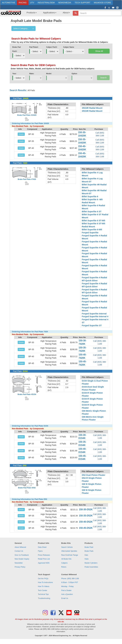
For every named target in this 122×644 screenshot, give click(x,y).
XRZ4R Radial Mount (92, 108)
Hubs (87, 559)
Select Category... (21, 28)
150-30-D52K (86, 509)
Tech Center (43, 590)
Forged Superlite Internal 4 (95, 316)
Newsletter (19, 563)
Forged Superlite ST (92, 326)
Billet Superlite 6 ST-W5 (93, 221)
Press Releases (44, 555)
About (66, 13)
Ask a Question (67, 594)
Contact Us (19, 551)
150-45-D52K (86, 528)
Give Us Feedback (22, 555)
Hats (86, 555)
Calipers (64, 563)
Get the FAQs (43, 579)
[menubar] (47, 13)
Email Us (65, 598)
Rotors (64, 567)
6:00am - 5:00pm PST (70, 582)
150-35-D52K (86, 516)
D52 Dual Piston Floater (94, 475)
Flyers (40, 551)
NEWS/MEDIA (65, 3)
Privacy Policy (20, 567)
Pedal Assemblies (91, 567)
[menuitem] (31, 13)
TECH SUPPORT (82, 3)
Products (32, 13)
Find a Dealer (66, 590)
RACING (23, 3)
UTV (32, 3)
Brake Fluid (89, 547)
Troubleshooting (44, 598)
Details (21, 134)
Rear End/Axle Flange (70, 555)
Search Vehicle (67, 547)
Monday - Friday (67, 586)
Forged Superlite (90, 233)
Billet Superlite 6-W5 (92, 230)
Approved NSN (44, 563)
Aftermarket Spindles (69, 551)
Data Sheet (42, 547)
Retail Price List (44, 559)
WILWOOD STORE (102, 3)
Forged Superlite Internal (94, 314)
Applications (50, 13)
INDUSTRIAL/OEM (46, 3)
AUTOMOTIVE (9, 3)
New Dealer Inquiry (22, 559)
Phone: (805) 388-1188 (70, 579)
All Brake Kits (66, 559)
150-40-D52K (86, 522)
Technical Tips (43, 594)
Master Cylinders (91, 563)
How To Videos (44, 586)
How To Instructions (45, 582)
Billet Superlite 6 (90, 196)
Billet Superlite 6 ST (92, 212)
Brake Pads (89, 551)
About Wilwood (20, 547)
